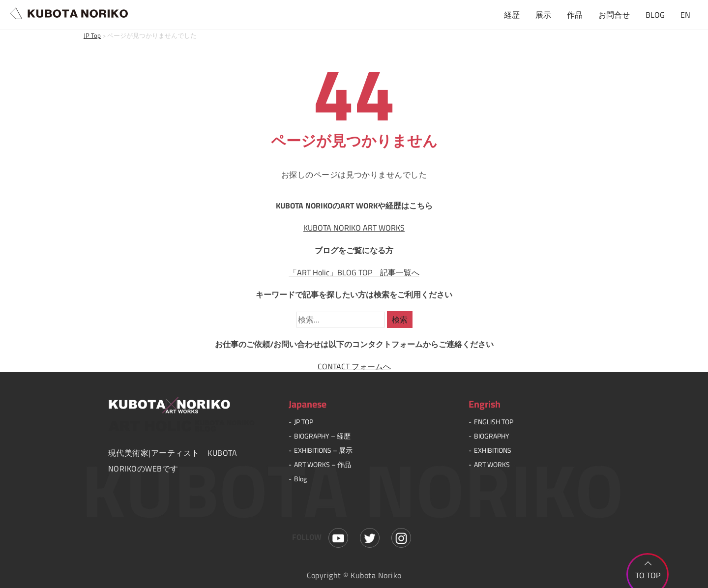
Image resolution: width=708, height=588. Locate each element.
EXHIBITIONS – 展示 (323, 450)
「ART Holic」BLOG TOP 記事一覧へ (354, 272)
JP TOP (304, 422)
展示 (543, 15)
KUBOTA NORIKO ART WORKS (354, 228)
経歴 (512, 15)
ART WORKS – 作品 (323, 464)
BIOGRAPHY (492, 436)
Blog (300, 479)
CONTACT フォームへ (354, 366)
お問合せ (614, 15)
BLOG (655, 15)
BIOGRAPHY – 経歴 (322, 436)
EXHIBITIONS (493, 450)
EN (685, 15)
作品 (575, 15)
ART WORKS (492, 464)
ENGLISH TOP (494, 422)
